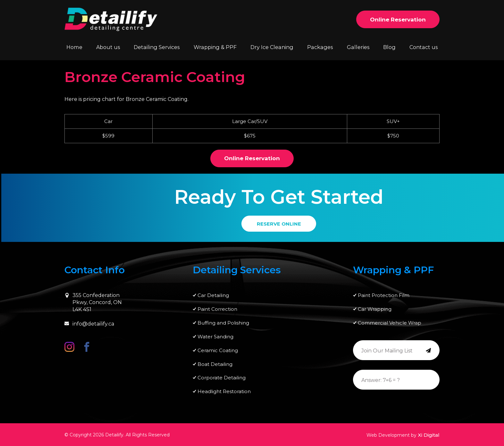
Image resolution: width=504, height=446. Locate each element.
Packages (320, 47)
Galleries (358, 47)
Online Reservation (398, 20)
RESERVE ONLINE (279, 224)
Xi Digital (429, 435)
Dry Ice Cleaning (272, 47)
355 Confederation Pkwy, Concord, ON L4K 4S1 (93, 302)
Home (74, 47)
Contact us (424, 47)
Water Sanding (215, 337)
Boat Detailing (215, 364)
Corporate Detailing (222, 378)
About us (108, 47)
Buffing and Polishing (223, 323)
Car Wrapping (375, 309)
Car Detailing (213, 295)
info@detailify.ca (89, 324)
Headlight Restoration (224, 392)
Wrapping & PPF (215, 47)
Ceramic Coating (218, 350)
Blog (389, 47)
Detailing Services (157, 47)
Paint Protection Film (384, 295)
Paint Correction (217, 309)
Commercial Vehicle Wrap (390, 323)
